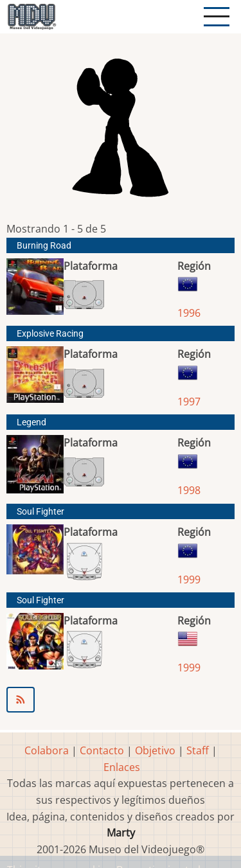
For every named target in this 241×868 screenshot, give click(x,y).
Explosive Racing (50, 334)
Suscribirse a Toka (121, 700)
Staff (198, 750)
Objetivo (155, 750)
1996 (189, 313)
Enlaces (122, 767)
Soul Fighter (40, 512)
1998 (189, 490)
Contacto (102, 750)
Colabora (47, 750)
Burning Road (44, 246)
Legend (31, 422)
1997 (189, 402)
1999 (189, 580)
